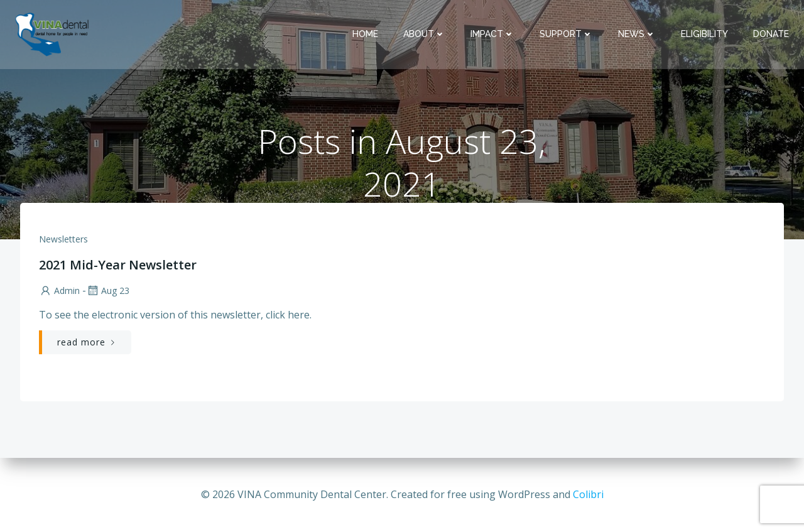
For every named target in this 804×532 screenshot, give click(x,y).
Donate (771, 34)
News (637, 34)
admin (59, 290)
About (424, 34)
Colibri (588, 494)
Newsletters (63, 239)
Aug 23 (108, 290)
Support (566, 34)
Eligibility (704, 34)
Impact (492, 34)
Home (365, 34)
